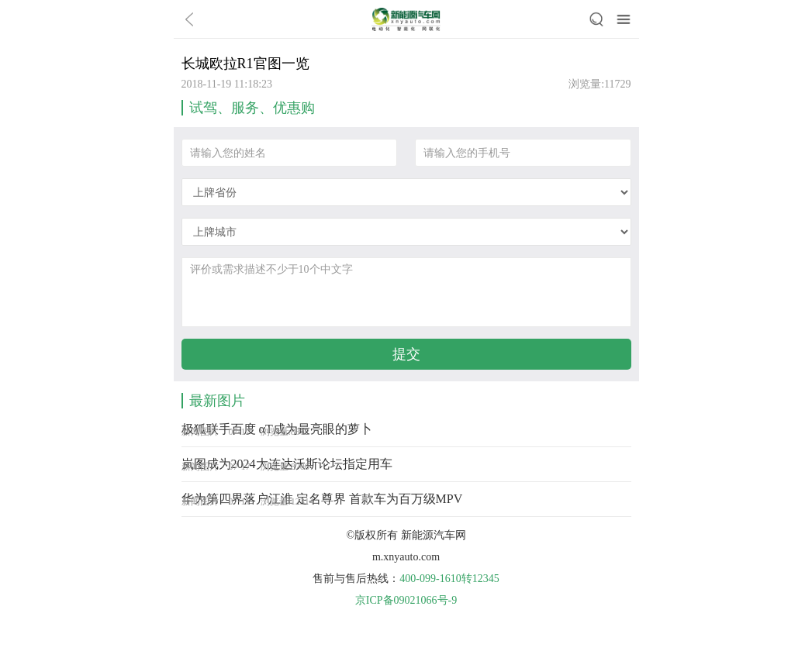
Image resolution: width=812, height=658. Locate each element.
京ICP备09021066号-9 (406, 600)
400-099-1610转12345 (449, 579)
